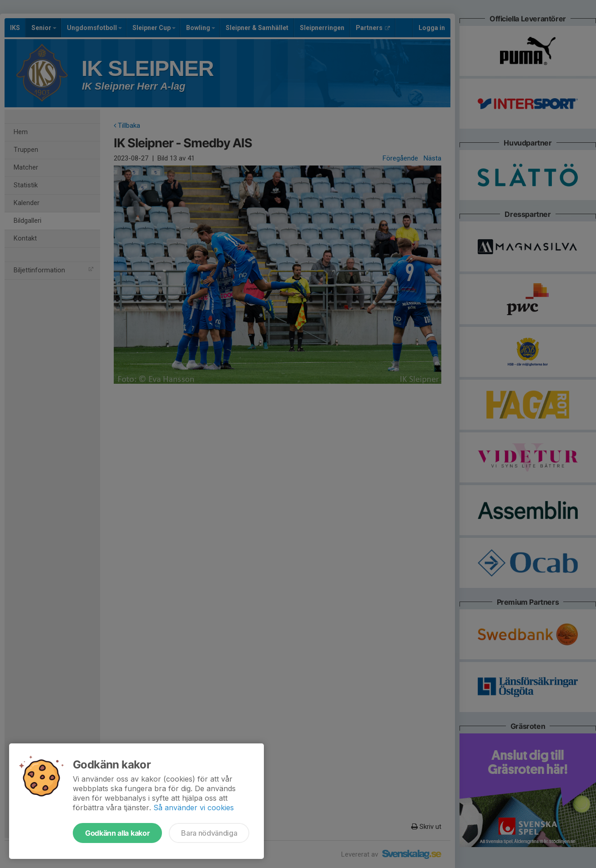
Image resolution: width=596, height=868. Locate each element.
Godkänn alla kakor (117, 833)
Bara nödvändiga (209, 833)
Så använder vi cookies (194, 808)
